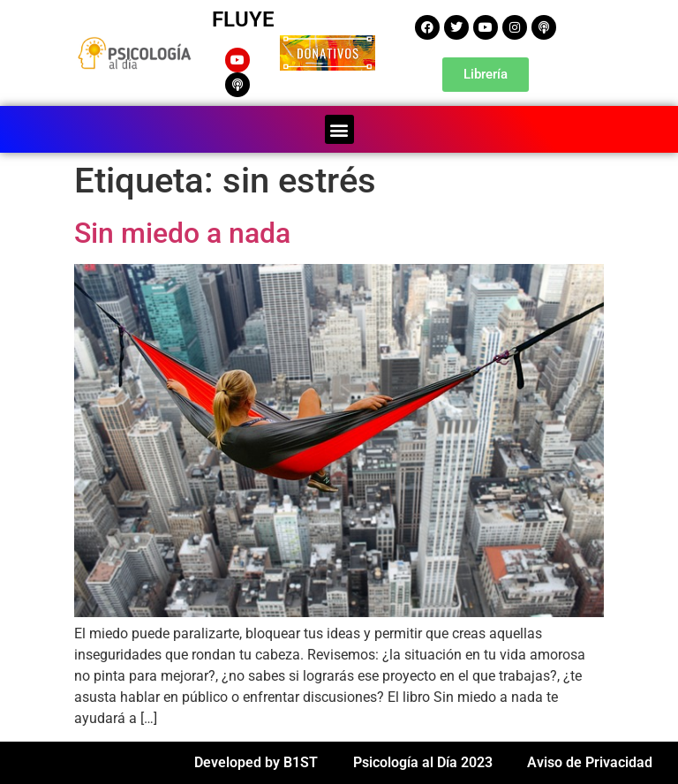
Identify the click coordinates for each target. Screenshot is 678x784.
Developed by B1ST (256, 762)
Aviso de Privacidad (590, 762)
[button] (339, 129)
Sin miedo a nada (182, 233)
